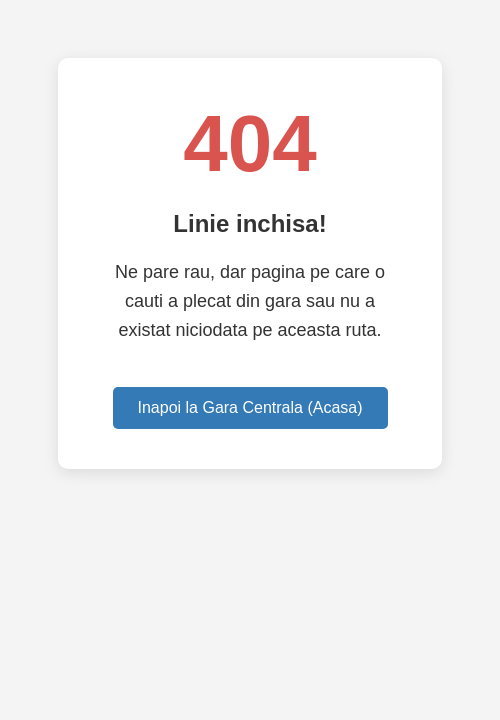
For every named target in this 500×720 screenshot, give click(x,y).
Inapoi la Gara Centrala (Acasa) (250, 407)
